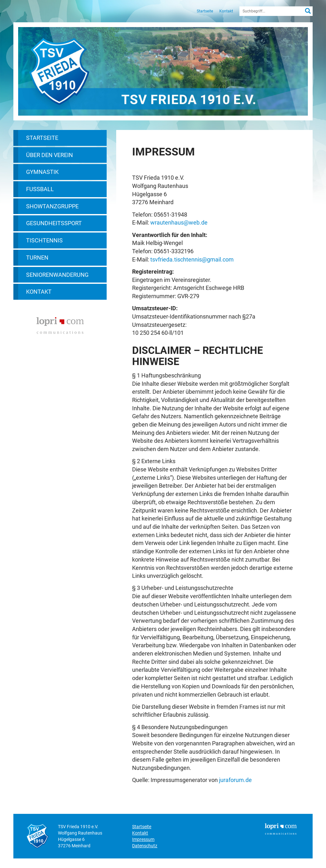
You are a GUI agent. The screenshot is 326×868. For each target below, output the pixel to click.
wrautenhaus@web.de (179, 222)
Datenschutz (145, 846)
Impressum (143, 839)
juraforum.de (235, 780)
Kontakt (226, 11)
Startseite (205, 11)
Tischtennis (44, 240)
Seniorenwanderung (57, 275)
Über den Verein (50, 155)
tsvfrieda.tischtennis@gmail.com (192, 259)
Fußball (40, 189)
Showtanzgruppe (52, 206)
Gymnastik (42, 172)
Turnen (37, 258)
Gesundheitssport (54, 223)
